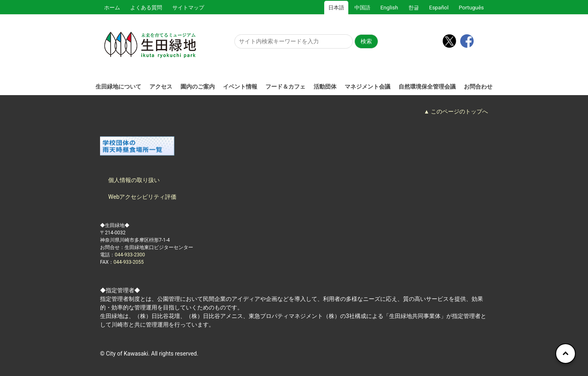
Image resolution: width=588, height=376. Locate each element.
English (389, 8)
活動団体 (325, 87)
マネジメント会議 (367, 87)
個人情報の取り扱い (134, 180)
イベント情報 (240, 87)
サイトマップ (188, 8)
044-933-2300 (130, 255)
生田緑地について (118, 87)
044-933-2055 (129, 262)
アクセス (161, 87)
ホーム (112, 8)
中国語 (362, 8)
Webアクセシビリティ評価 (143, 197)
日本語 (336, 8)
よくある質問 (146, 8)
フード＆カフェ (285, 87)
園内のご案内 (198, 87)
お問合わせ (478, 87)
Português (471, 8)
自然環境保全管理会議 (427, 87)
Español (439, 8)
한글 (414, 8)
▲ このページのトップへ (456, 111)
